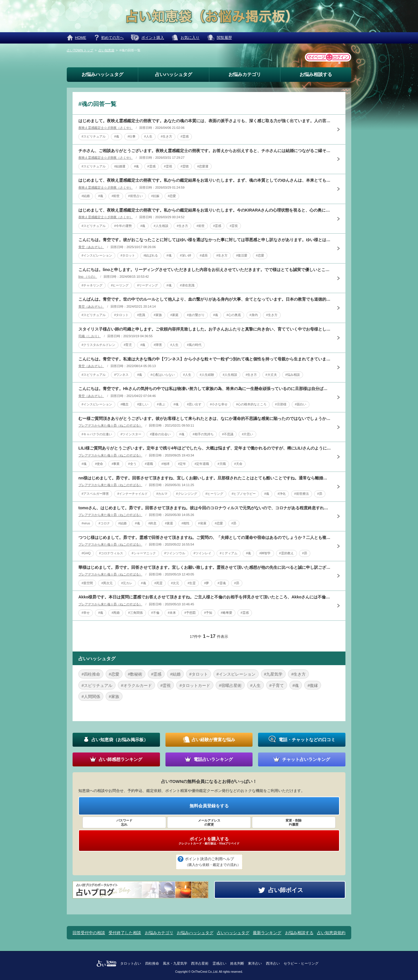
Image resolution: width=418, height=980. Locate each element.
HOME (81, 38)
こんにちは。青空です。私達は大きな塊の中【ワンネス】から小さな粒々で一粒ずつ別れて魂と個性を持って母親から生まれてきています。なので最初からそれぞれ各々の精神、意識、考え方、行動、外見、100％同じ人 (205, 359)
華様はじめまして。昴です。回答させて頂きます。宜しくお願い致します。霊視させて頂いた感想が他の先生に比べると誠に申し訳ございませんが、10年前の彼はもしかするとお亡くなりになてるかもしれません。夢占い (205, 567)
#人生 (148, 136)
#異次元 (107, 583)
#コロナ (104, 523)
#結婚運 (120, 166)
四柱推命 (152, 963)
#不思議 (228, 434)
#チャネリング (92, 285)
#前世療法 (302, 494)
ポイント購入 (153, 38)
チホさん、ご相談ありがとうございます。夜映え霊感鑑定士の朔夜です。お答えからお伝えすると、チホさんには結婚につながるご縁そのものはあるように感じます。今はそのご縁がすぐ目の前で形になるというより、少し (205, 151)
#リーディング (147, 285)
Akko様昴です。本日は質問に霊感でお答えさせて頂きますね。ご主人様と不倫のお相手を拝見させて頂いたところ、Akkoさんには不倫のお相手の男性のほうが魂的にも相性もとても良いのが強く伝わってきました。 (205, 597)
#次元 (175, 583)
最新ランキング (267, 933)
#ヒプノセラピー (244, 494)
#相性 (185, 523)
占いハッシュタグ (174, 74)
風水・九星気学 (175, 963)
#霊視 (168, 166)
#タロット (128, 255)
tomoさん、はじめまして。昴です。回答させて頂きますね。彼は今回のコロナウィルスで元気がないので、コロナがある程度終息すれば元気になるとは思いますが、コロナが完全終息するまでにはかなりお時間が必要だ (205, 508)
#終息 (152, 523)
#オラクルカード (136, 685)
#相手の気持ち (203, 434)
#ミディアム (229, 553)
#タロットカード (195, 685)
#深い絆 (186, 255)
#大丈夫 (271, 375)
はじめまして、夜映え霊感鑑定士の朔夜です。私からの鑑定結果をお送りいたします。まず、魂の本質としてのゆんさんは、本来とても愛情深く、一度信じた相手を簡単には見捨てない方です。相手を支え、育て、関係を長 (205, 180)
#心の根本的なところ (251, 404)
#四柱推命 (91, 674)
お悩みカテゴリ (245, 74)
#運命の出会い (160, 434)
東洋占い (255, 963)
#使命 (99, 464)
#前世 (116, 196)
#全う (132, 464)
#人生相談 (161, 226)
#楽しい (143, 404)
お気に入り (190, 38)
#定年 (182, 464)
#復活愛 (242, 255)
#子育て (277, 685)
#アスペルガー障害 (95, 494)
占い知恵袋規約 (331, 933)
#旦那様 (281, 404)
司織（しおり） (90, 336)
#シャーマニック (144, 553)
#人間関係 (91, 696)
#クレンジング (187, 494)
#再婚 (116, 613)
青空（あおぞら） (91, 247)
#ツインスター (131, 434)
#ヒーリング (120, 285)
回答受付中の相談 (89, 933)
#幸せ (86, 613)
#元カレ (127, 583)
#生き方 (166, 136)
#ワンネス (121, 375)
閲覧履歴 (224, 38)
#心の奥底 (234, 315)
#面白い (301, 404)
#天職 (222, 464)
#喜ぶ (161, 404)
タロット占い (131, 963)
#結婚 (86, 196)
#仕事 (131, 136)
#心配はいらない (163, 375)
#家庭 (174, 315)
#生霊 (192, 583)
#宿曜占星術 (230, 685)
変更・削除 (294, 823)
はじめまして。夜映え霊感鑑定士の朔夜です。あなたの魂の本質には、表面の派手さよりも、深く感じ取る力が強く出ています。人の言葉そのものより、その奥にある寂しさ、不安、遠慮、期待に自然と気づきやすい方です (205, 121)
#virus (86, 523)
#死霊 (158, 583)
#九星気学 (273, 674)
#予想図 (190, 613)
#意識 (141, 315)
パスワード (124, 823)
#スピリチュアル (94, 136)
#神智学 (265, 553)
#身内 (254, 315)
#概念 (125, 404)
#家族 (158, 315)
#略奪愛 (227, 613)
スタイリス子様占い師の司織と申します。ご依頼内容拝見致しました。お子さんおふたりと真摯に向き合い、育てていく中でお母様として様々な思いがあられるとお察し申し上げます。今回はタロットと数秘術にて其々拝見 (205, 329)
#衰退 (169, 523)
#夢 (207, 583)
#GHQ (86, 553)
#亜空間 (87, 583)
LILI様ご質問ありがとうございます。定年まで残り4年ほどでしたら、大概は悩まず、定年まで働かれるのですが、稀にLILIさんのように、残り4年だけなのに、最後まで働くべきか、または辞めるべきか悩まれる (205, 448)
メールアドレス (209, 823)
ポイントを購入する (209, 841)
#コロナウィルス (111, 553)
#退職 (149, 464)
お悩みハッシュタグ (102, 74)
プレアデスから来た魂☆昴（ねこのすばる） (110, 425)
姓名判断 (237, 963)
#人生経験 (207, 375)
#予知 (208, 613)
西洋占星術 (200, 963)
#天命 (238, 464)
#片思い (247, 434)
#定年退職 (202, 464)
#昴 (320, 494)
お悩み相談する (316, 74)
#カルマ (162, 494)
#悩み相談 (293, 375)
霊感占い (219, 963)
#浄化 (282, 494)
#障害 (158, 345)
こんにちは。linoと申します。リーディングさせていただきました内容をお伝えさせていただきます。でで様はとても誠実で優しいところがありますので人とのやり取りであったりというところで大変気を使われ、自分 (205, 270)
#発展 (202, 523)
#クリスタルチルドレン (98, 345)
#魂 (117, 136)
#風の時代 (194, 345)
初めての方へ (112, 38)
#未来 (172, 613)
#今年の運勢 (123, 226)
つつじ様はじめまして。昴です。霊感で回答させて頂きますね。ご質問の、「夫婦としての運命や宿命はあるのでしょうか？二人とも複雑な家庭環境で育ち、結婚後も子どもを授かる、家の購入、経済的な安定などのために (205, 537)
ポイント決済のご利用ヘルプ (213, 862)
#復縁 (313, 685)
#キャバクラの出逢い (97, 434)
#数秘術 (135, 674)
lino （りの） (88, 277)
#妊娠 (155, 196)
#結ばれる (151, 255)
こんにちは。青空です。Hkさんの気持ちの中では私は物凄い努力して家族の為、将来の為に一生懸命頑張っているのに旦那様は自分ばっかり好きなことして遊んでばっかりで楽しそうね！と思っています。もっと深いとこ (205, 389)
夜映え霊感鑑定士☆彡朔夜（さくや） (106, 128)
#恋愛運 (203, 166)
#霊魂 (222, 583)
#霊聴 (185, 166)
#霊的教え (287, 553)
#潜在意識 (187, 285)
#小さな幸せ (219, 404)
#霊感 (185, 136)
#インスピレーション (97, 255)
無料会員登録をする (209, 806)
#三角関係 (136, 613)
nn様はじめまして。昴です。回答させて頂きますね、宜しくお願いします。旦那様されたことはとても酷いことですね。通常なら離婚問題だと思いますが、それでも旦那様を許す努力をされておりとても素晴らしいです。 (205, 478)
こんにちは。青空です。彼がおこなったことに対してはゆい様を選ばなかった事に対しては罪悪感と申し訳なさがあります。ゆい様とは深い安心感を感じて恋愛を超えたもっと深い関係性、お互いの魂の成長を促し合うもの (205, 240)
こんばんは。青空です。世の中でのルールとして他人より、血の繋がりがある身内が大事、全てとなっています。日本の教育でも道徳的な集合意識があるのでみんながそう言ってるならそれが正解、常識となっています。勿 (205, 299)
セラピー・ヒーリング (301, 963)
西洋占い (273, 963)
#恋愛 (172, 196)
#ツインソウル (175, 553)
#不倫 (155, 613)
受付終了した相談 (125, 933)
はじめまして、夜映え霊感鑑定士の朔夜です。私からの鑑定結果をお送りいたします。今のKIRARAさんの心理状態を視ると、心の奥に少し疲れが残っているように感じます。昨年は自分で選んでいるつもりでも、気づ (205, 210)
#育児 (128, 345)
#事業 (116, 464)
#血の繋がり (196, 315)
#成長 (204, 255)
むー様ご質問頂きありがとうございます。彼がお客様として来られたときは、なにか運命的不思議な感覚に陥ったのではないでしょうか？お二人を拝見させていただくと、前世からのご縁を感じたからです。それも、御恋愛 (205, 418)
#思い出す (194, 404)
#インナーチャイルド (133, 494)
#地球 (165, 464)
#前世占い (136, 196)
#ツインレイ (202, 553)
